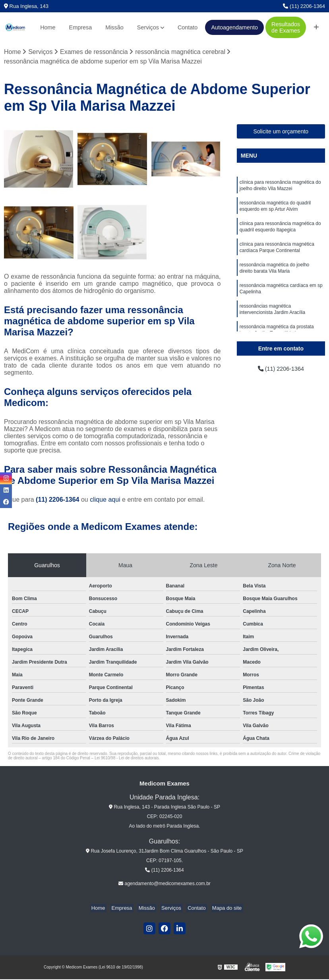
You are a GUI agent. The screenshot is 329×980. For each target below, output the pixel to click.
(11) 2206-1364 (304, 6)
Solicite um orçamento (281, 132)
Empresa (81, 27)
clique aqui (105, 500)
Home (48, 27)
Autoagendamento (234, 27)
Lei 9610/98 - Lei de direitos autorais (127, 759)
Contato (188, 27)
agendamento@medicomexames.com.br (164, 884)
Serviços (148, 27)
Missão (114, 27)
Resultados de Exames (286, 27)
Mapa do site (221, 909)
